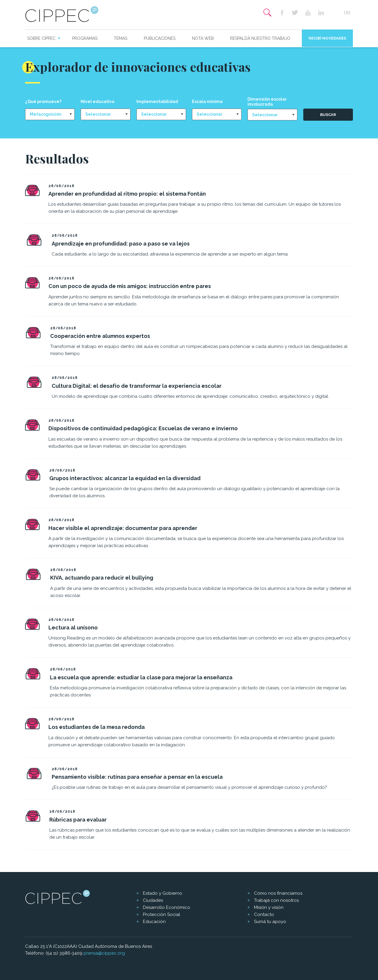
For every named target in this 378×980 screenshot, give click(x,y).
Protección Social (162, 914)
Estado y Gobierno (163, 893)
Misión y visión (269, 907)
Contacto (264, 914)
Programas (85, 38)
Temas (120, 38)
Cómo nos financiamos (278, 893)
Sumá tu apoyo (270, 922)
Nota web (203, 38)
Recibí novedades (327, 38)
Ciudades (153, 900)
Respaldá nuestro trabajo (260, 38)
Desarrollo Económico (167, 907)
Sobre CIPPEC (41, 38)
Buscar (328, 115)
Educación (154, 922)
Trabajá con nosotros (276, 900)
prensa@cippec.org (104, 953)
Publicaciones (160, 38)
